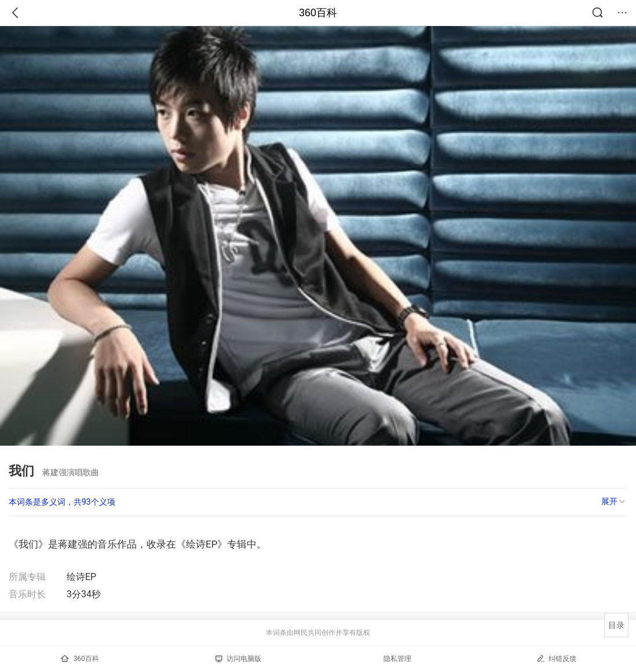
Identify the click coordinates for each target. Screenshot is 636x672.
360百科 (318, 13)
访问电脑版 (238, 659)
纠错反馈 (556, 658)
